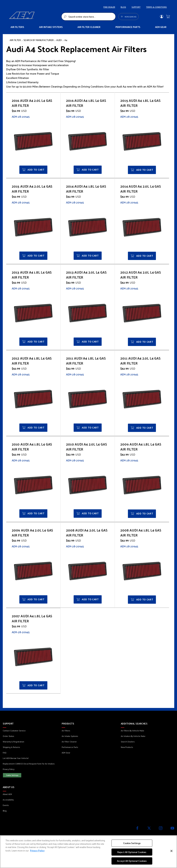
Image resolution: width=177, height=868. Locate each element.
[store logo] (34, 17)
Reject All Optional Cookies (132, 852)
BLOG (123, 7)
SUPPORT (136, 7)
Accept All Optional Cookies (132, 861)
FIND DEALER (109, 7)
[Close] (171, 851)
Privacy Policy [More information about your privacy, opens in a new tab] (37, 851)
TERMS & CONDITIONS (156, 7)
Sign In (162, 17)
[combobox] (88, 17)
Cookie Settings (12, 775)
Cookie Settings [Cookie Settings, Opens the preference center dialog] (132, 843)
